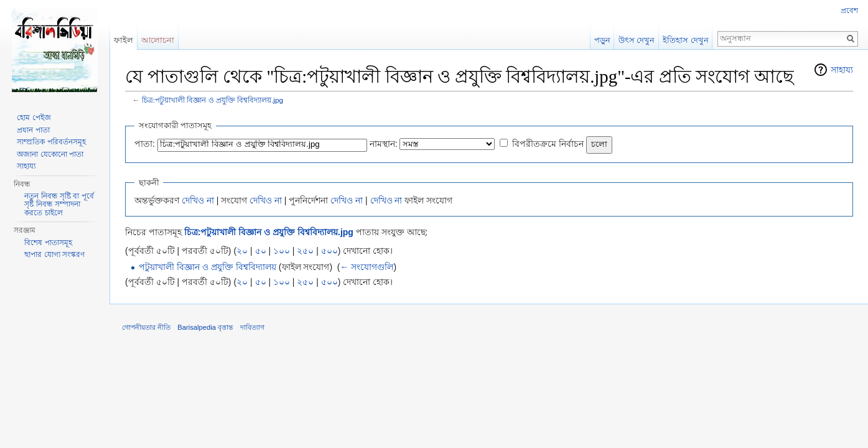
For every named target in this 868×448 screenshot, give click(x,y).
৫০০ (329, 251)
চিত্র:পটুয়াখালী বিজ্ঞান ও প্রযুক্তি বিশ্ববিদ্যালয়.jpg (212, 100)
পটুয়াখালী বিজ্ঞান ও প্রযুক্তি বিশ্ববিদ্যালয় (208, 267)
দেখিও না (198, 200)
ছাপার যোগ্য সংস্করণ (54, 254)
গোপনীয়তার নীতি (146, 327)
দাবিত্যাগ (252, 327)
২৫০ (305, 251)
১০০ (282, 251)
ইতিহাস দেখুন (686, 40)
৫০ (261, 251)
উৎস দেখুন (637, 40)
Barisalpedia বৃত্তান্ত (205, 327)
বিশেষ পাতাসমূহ (48, 243)
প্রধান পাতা (33, 130)
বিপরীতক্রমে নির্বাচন (548, 144)
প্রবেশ (849, 11)
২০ (242, 251)
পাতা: (145, 144)
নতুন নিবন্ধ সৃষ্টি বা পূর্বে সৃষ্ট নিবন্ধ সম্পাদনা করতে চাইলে (59, 204)
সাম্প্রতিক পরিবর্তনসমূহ (51, 142)
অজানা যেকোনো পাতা (50, 154)
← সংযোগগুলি (367, 267)
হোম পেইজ (34, 118)
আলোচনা (158, 40)
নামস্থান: (384, 144)
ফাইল (124, 40)
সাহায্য (842, 70)
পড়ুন (602, 40)
